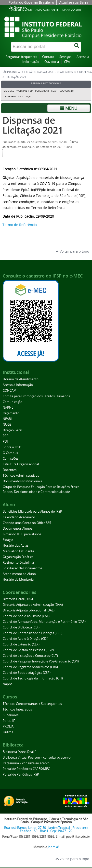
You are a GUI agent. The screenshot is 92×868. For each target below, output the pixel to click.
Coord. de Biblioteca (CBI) (21, 627)
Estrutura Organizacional (21, 464)
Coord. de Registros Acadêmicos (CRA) (30, 667)
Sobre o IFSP (12, 447)
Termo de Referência (20, 225)
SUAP (54, 91)
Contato (48, 57)
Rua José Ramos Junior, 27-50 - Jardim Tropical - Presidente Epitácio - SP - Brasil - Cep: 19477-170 (46, 829)
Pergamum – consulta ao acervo (26, 763)
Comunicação (13, 402)
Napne (8, 684)
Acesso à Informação (18, 385)
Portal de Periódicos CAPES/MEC (26, 769)
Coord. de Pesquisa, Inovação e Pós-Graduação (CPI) (41, 661)
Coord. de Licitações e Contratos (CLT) (30, 656)
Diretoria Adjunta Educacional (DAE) (29, 610)
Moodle (9, 91)
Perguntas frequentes (21, 57)
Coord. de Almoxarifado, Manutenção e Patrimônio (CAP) (44, 622)
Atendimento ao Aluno (19, 574)
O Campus (10, 453)
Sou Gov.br (67, 91)
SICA (21, 96)
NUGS (7, 425)
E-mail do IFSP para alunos (22, 534)
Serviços (65, 57)
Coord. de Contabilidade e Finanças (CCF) (33, 633)
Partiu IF (9, 721)
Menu (69, 108)
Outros (8, 732)
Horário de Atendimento (21, 379)
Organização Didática (18, 557)
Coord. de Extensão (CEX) (21, 644)
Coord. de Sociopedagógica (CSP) (27, 673)
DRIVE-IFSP (10, 96)
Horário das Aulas (38, 72)
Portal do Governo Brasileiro (31, 2)
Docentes (10, 470)
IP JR (28, 96)
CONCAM (10, 391)
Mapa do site (72, 9)
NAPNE (8, 408)
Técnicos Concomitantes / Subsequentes (32, 704)
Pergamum (42, 91)
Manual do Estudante (18, 551)
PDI (5, 442)
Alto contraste (47, 9)
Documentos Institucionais (22, 481)
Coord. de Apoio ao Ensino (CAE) (26, 616)
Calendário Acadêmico (19, 517)
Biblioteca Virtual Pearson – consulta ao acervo (37, 757)
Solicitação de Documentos (22, 568)
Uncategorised (65, 72)
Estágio (8, 540)
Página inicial (12, 72)
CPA (67, 62)
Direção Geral (12, 430)
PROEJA (8, 726)
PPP (6, 436)
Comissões (11, 459)
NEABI (7, 419)
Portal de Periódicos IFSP (21, 774)
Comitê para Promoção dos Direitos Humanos (36, 396)
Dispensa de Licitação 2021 (33, 125)
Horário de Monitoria (18, 580)
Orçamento (11, 413)
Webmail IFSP (25, 91)
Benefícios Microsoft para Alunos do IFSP (32, 512)
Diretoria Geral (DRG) (18, 599)
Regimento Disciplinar (19, 563)
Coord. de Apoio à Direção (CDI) (26, 639)
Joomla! (53, 847)
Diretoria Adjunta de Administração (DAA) (33, 605)
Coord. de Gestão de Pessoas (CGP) (28, 650)
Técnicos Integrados (17, 709)
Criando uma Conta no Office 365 (27, 523)
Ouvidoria (52, 62)
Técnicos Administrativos (21, 476)
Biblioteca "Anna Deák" (19, 752)
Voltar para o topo (72, 251)
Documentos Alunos (18, 529)
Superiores (11, 715)
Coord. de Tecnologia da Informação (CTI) (33, 678)
